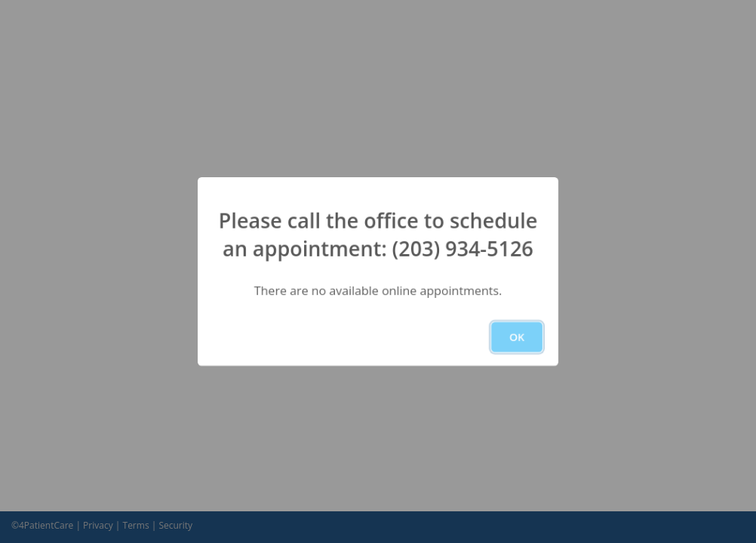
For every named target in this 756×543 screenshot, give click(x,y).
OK (517, 337)
